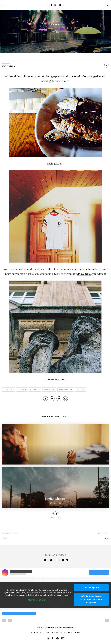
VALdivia (80, 389)
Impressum (74, 633)
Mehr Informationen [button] (37, 600)
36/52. (4, 538)
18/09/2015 (55, 39)
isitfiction (55, 5)
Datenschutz (54, 633)
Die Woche (9, 389)
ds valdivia (84, 274)
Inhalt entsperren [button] (91, 588)
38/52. (107, 538)
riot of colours (81, 76)
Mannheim (35, 389)
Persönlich (49, 389)
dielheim (22, 389)
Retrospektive (66, 389)
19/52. (55, 513)
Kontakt (36, 633)
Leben (55, 25)
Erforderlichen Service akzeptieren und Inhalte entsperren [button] (91, 599)
